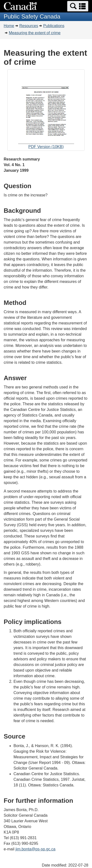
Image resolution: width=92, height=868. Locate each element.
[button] (78, 6)
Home (9, 26)
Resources (29, 26)
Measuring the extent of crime (35, 33)
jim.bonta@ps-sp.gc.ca (35, 849)
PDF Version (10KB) (46, 111)
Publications (54, 26)
